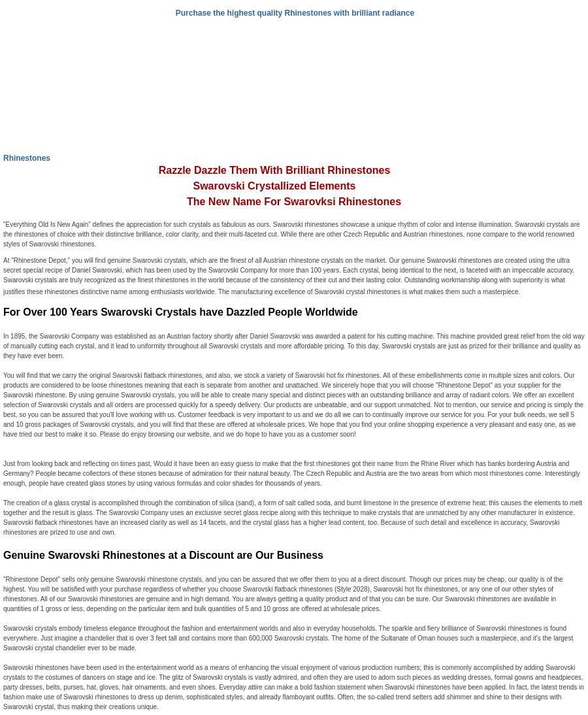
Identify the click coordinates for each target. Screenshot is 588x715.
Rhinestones (27, 158)
